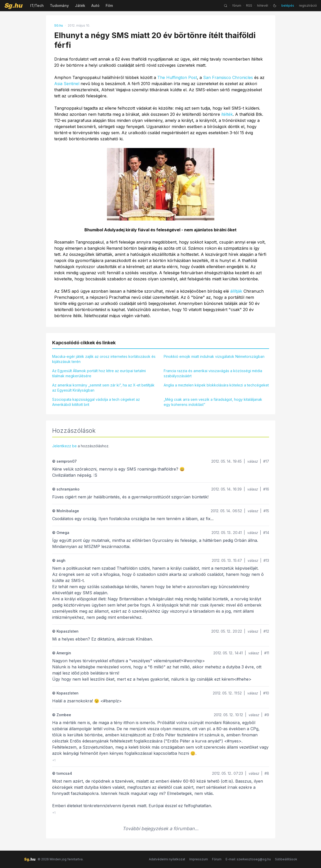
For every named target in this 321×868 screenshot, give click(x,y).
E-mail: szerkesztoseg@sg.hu (248, 859)
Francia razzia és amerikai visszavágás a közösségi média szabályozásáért (213, 373)
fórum (237, 5)
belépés (288, 5)
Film (109, 5)
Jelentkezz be (64, 446)
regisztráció (308, 5)
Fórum (217, 859)
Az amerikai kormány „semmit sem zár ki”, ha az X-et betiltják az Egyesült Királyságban (103, 388)
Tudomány (59, 5)
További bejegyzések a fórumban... (160, 829)
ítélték (227, 114)
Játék (80, 5)
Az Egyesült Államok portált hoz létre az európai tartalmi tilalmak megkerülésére (99, 373)
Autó (95, 5)
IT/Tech (37, 5)
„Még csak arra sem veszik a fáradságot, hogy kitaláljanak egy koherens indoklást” (213, 402)
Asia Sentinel (67, 84)
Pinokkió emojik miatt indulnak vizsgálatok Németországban (214, 356)
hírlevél (263, 5)
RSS (249, 5)
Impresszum (199, 859)
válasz (252, 461)
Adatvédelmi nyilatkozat (167, 859)
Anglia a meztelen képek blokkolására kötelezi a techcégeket (216, 385)
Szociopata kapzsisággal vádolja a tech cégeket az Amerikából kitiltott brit (96, 402)
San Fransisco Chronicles (228, 77)
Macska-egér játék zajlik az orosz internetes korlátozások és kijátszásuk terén (104, 359)
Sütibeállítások (286, 859)
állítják (236, 291)
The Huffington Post (177, 77)
